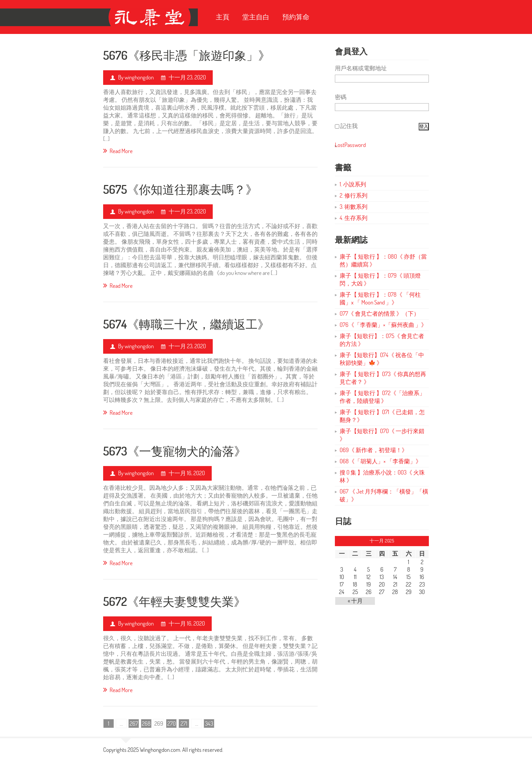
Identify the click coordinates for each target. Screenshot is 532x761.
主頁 (223, 17)
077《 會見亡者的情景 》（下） (379, 313)
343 (209, 723)
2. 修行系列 (354, 195)
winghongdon (139, 77)
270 (172, 723)
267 (134, 723)
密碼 (341, 97)
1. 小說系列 (353, 184)
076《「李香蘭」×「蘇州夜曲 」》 (383, 325)
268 (146, 723)
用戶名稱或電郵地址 (361, 68)
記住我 (349, 126)
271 (184, 723)
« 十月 (355, 601)
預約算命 (296, 17)
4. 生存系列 (354, 218)
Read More (118, 151)
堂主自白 (256, 17)
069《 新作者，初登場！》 (374, 450)
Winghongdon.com (160, 750)
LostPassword (350, 145)
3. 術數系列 (354, 207)
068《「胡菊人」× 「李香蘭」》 (381, 461)
